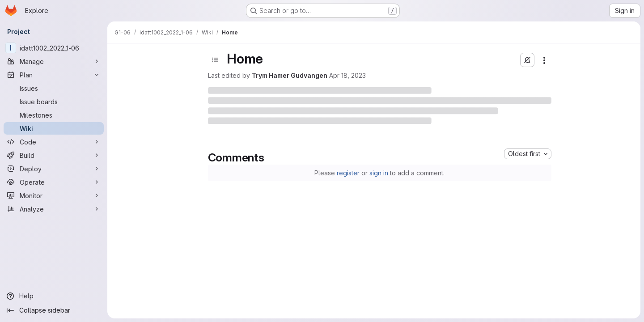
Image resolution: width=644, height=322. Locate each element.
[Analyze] (54, 209)
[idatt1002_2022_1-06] (54, 48)
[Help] (54, 296)
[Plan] (54, 75)
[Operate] (54, 182)
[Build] (54, 155)
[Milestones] (54, 115)
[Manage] (54, 61)
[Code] (54, 142)
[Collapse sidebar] (54, 310)
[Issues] (54, 88)
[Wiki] (54, 128)
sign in (379, 173)
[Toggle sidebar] (215, 60)
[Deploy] (54, 169)
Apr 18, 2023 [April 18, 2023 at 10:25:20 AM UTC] (347, 75)
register (348, 173)
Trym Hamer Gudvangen (290, 75)
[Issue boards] (54, 102)
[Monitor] (54, 195)
